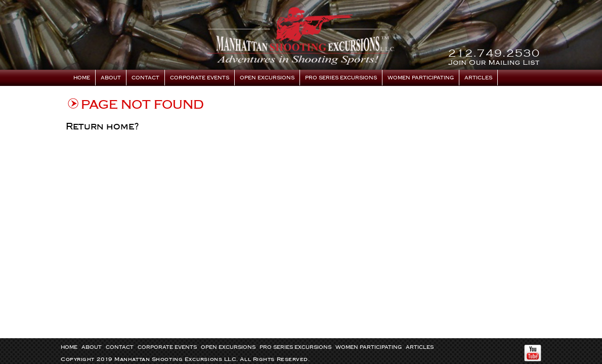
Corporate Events (200, 78)
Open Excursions (267, 78)
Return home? (102, 126)
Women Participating (421, 78)
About (111, 78)
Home (82, 78)
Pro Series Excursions (341, 78)
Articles (478, 78)
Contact (145, 78)
